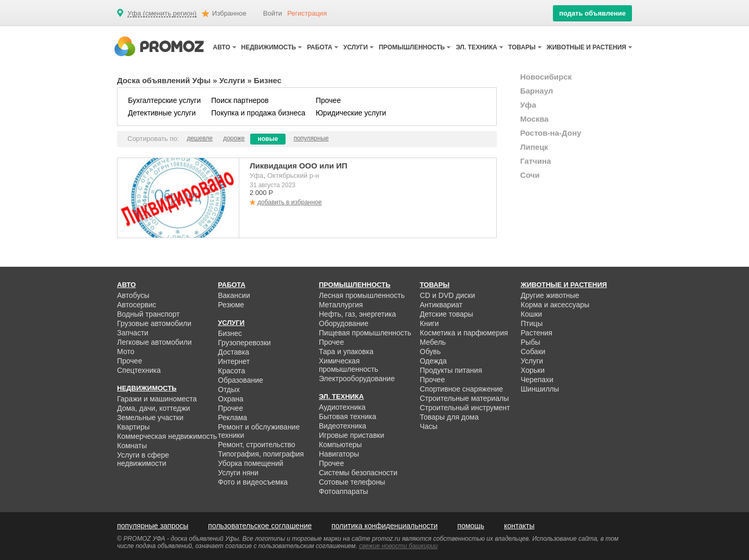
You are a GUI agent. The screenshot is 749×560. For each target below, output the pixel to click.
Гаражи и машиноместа (157, 399)
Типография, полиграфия (261, 454)
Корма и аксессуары (555, 305)
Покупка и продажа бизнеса (258, 113)
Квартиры (133, 427)
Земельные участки (150, 418)
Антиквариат (441, 305)
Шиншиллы (540, 389)
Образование (241, 380)
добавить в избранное (290, 202)
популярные (311, 138)
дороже (234, 138)
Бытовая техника (347, 416)
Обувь (430, 351)
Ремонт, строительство (257, 445)
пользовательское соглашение (260, 526)
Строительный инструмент (465, 408)
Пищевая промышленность (365, 333)
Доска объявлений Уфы (164, 80)
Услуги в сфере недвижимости (143, 459)
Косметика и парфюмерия (464, 333)
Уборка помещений (251, 463)
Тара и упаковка (346, 351)
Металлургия (341, 305)
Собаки (533, 351)
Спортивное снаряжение (461, 389)
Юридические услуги (351, 113)
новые (268, 139)
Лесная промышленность (362, 295)
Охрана (231, 399)
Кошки (531, 314)
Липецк (534, 147)
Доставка (234, 352)
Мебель (433, 342)
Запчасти (133, 333)
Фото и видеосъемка (253, 482)
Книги (429, 323)
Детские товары (447, 314)
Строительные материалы (464, 398)
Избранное (229, 13)
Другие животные (550, 295)
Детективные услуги (162, 113)
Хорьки (533, 370)
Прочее (328, 100)
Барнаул (537, 91)
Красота (231, 371)
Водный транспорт (148, 314)
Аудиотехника (342, 407)
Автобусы (133, 295)
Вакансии (234, 295)
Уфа (256, 175)
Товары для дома (449, 417)
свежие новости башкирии (398, 546)
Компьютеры (340, 445)
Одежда (433, 361)
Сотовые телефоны (352, 482)
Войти (273, 13)
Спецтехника (139, 370)
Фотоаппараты (344, 491)
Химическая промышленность (348, 365)
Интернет (234, 361)
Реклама (233, 418)
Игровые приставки (352, 435)
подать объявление (592, 13)
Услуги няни (238, 473)
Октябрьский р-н (293, 175)
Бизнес (230, 333)
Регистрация (307, 13)
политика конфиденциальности (384, 526)
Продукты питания (451, 370)
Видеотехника (343, 426)
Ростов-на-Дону (551, 133)
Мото (126, 351)
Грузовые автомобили (154, 323)
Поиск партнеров (240, 100)
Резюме (231, 305)
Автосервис (137, 305)
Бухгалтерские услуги (164, 100)
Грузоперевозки (244, 343)
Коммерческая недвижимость (167, 436)
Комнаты (132, 446)
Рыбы (530, 342)
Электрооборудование (357, 379)
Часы (429, 426)
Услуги (232, 80)
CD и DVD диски (447, 295)
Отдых (229, 389)
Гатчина (535, 161)
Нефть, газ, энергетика (357, 314)
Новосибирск (546, 77)
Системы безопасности (358, 473)
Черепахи (537, 380)
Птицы (532, 323)
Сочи (530, 175)
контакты (519, 526)
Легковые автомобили (154, 342)
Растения (537, 333)
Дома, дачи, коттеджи (153, 408)
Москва (534, 119)
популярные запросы (153, 526)
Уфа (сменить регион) (162, 14)
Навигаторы (339, 454)
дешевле (200, 138)
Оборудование (344, 323)
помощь (471, 526)
